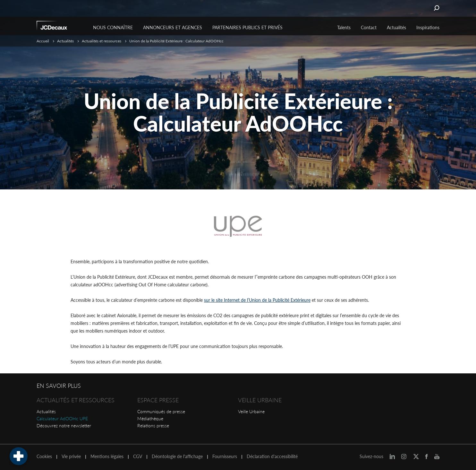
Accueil (43, 41)
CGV (138, 457)
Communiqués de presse (161, 411)
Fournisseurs (225, 457)
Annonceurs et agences (173, 27)
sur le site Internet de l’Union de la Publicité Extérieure (257, 300)
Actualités (46, 411)
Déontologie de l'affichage (177, 457)
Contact (369, 27)
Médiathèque (150, 418)
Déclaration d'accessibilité (272, 457)
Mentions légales (107, 457)
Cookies (44, 457)
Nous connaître (113, 27)
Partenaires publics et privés (247, 27)
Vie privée (71, 457)
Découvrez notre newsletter (64, 426)
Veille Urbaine (251, 411)
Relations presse (153, 426)
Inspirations (428, 27)
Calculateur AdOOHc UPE (62, 418)
